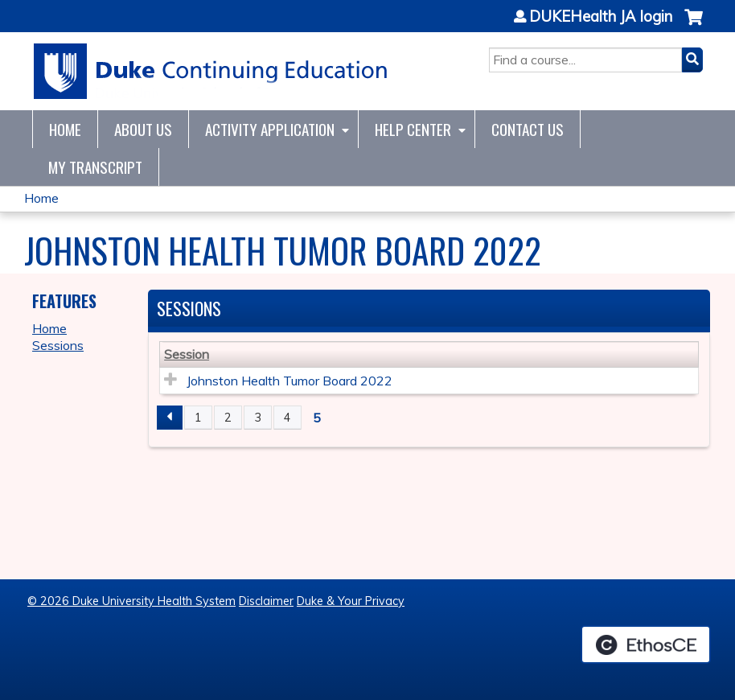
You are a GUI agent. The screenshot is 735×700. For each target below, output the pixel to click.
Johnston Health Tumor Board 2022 (289, 381)
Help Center (413, 129)
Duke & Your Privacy (351, 601)
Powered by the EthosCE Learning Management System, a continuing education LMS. (646, 644)
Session (187, 354)
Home (65, 129)
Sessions (58, 345)
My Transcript (95, 167)
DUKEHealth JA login (601, 17)
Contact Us (528, 129)
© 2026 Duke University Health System (131, 601)
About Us (143, 129)
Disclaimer (266, 601)
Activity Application (270, 129)
